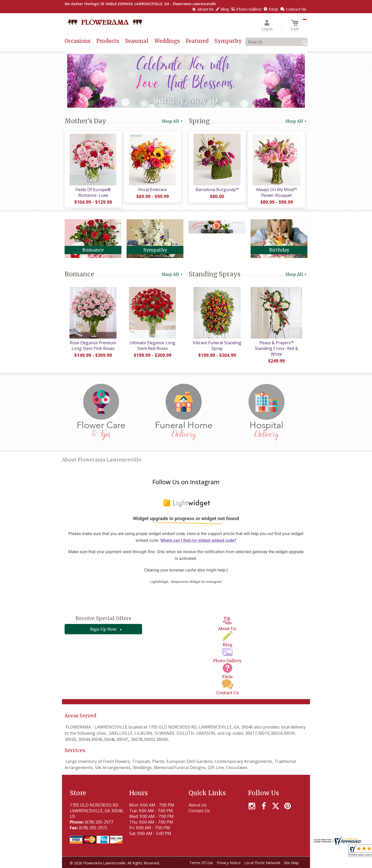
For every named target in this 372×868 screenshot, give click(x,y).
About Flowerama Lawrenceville (102, 460)
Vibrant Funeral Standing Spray (217, 346)
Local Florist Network (262, 863)
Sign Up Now (103, 629)
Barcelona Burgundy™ (217, 190)
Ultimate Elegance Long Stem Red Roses (152, 346)
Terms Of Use (201, 863)
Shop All (172, 121)
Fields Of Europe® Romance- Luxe (93, 192)
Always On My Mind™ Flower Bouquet (276, 192)
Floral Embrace (153, 190)
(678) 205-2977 (99, 822)
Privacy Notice (229, 863)
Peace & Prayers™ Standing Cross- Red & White (277, 348)
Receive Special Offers (103, 618)
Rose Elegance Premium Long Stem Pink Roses (93, 346)
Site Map (291, 863)
